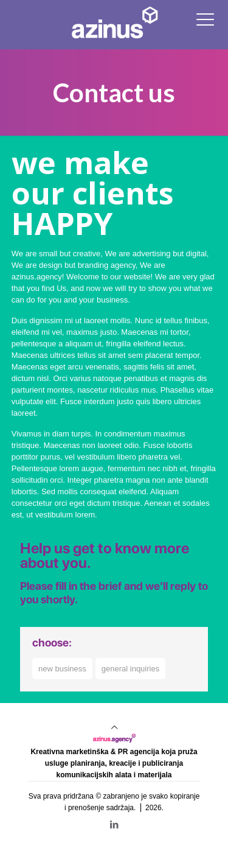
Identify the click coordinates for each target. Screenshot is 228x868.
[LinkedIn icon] (114, 824)
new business (62, 669)
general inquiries (130, 669)
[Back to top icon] (114, 727)
